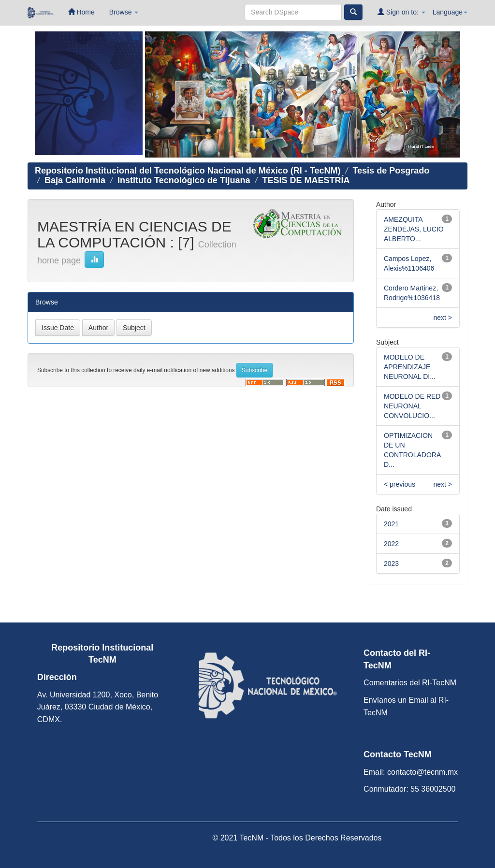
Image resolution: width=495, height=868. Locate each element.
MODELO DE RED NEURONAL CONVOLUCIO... (412, 406)
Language (450, 12)
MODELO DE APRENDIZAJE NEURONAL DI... (410, 367)
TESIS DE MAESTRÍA (306, 180)
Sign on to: (401, 12)
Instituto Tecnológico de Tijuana (184, 180)
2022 (391, 544)
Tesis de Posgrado (391, 171)
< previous (400, 484)
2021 (391, 524)
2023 (391, 564)
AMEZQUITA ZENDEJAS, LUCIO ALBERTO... (414, 229)
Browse (124, 12)
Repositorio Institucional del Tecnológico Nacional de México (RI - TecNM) (188, 171)
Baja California (75, 180)
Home (81, 12)
